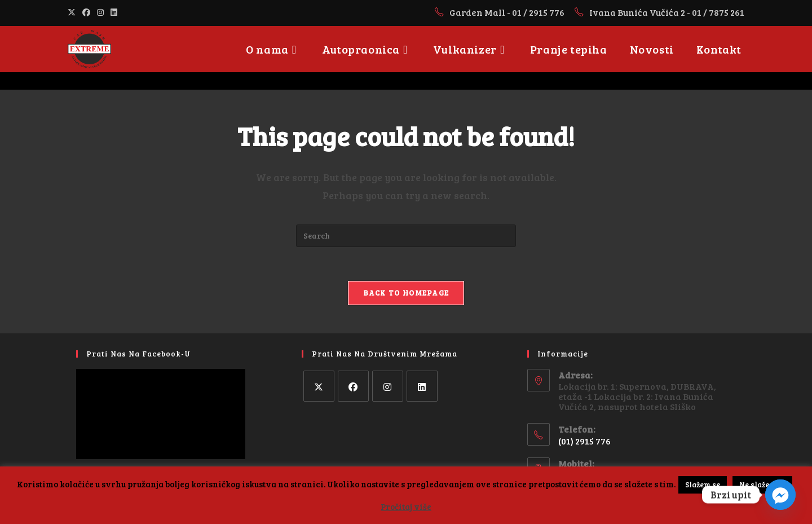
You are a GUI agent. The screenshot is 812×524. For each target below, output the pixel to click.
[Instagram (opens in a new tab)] (100, 12)
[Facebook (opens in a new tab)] (86, 12)
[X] (319, 386)
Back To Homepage (406, 293)
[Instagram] (388, 386)
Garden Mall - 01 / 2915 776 (508, 12)
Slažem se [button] (703, 485)
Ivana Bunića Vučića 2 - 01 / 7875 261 (667, 12)
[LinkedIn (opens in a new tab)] (114, 12)
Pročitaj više (406, 507)
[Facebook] (353, 386)
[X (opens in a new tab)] (73, 12)
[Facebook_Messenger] (780, 495)
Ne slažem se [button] (762, 485)
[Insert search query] (406, 236)
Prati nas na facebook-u (138, 354)
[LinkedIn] (422, 386)
